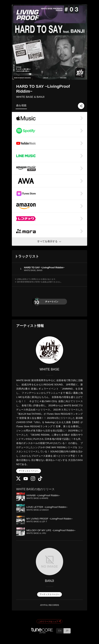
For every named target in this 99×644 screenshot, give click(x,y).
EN (60, 631)
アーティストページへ (29, 471)
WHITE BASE (50, 369)
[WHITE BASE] (49, 350)
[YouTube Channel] (26, 479)
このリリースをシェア (49, 621)
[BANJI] (49, 562)
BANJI (49, 581)
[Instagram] (33, 480)
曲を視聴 (21, 105)
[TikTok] (40, 480)
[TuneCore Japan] (42, 632)
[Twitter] (18, 480)
